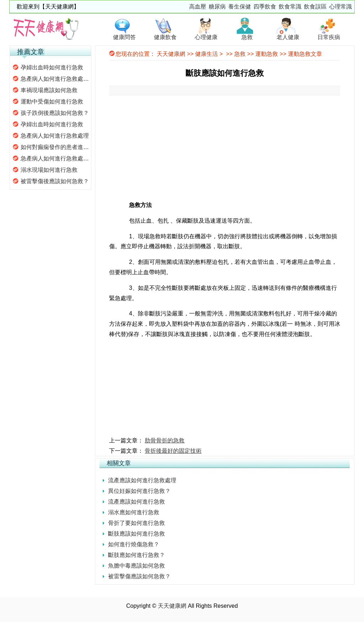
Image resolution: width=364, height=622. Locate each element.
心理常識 (341, 7)
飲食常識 (290, 7)
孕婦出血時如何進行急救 (52, 67)
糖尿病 (217, 7)
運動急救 (267, 54)
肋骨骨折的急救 (165, 440)
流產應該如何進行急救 (136, 502)
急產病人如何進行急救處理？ (58, 158)
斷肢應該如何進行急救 (136, 534)
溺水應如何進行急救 (134, 512)
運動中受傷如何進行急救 (52, 102)
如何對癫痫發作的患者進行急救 (60, 147)
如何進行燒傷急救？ (134, 544)
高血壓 (198, 7)
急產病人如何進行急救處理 (55, 136)
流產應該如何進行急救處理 (142, 480)
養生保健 (240, 7)
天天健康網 (171, 54)
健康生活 (207, 54)
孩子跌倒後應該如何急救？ (55, 113)
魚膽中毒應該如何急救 (136, 566)
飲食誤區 (315, 7)
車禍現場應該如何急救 (49, 90)
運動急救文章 (305, 54)
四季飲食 (265, 7)
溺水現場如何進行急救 (49, 170)
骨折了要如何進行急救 (136, 523)
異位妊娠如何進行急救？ (139, 491)
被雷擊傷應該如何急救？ (139, 576)
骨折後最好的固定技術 (173, 451)
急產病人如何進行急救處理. (55, 79)
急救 (240, 54)
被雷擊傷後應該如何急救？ (55, 181)
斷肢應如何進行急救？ (136, 555)
